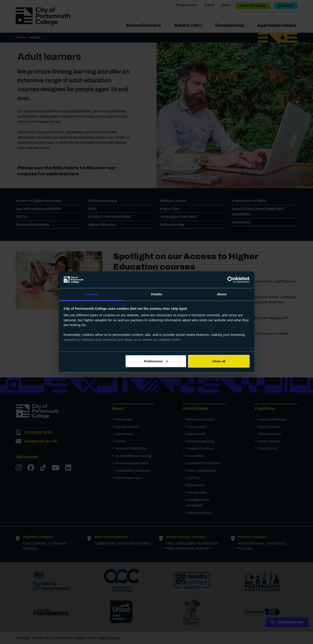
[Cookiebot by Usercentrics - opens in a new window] (231, 280)
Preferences (156, 361)
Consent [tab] (91, 294)
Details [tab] (156, 294)
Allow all (219, 361)
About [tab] (222, 294)
